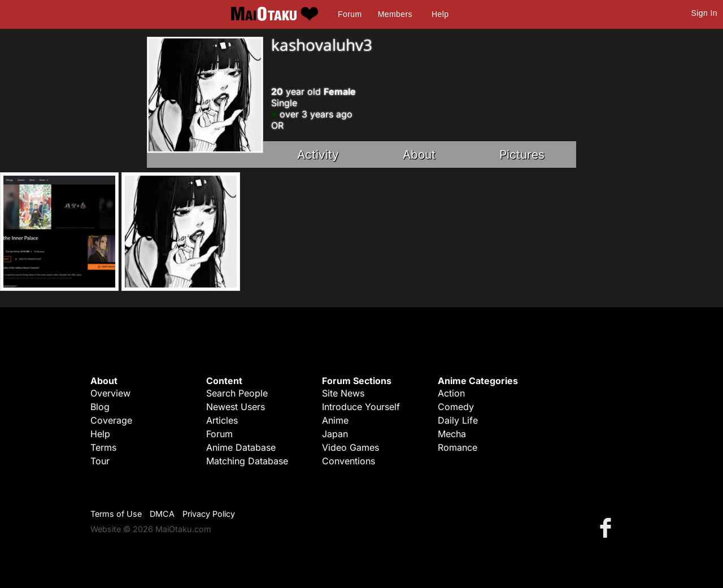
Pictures (522, 154)
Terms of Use (116, 514)
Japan (335, 434)
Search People (237, 393)
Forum (350, 14)
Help (440, 14)
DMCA (162, 514)
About (419, 154)
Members (395, 14)
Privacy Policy (209, 514)
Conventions (349, 461)
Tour (100, 461)
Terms (103, 447)
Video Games (350, 447)
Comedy (456, 407)
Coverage (111, 420)
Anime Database (241, 447)
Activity (318, 154)
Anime (335, 420)
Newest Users (236, 407)
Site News (343, 393)
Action (451, 393)
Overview (110, 393)
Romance (458, 447)
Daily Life (458, 420)
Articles (222, 420)
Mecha (452, 434)
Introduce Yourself (361, 407)
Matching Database (247, 461)
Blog (100, 407)
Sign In (704, 13)
